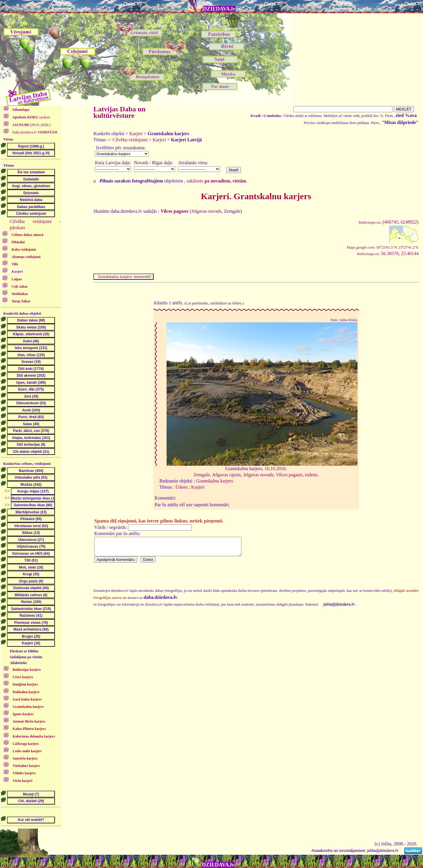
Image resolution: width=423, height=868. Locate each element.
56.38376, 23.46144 (388, 253)
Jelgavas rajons (226, 475)
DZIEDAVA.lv (219, 9)
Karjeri (136, 134)
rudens (311, 475)
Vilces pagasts (289, 475)
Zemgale (202, 475)
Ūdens (181, 487)
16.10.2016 (275, 469)
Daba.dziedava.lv (34, 132)
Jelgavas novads (207, 211)
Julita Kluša (349, 320)
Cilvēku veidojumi (130, 140)
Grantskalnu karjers (214, 481)
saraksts (31, 117)
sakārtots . (217, 181)
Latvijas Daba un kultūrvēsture (119, 112)
